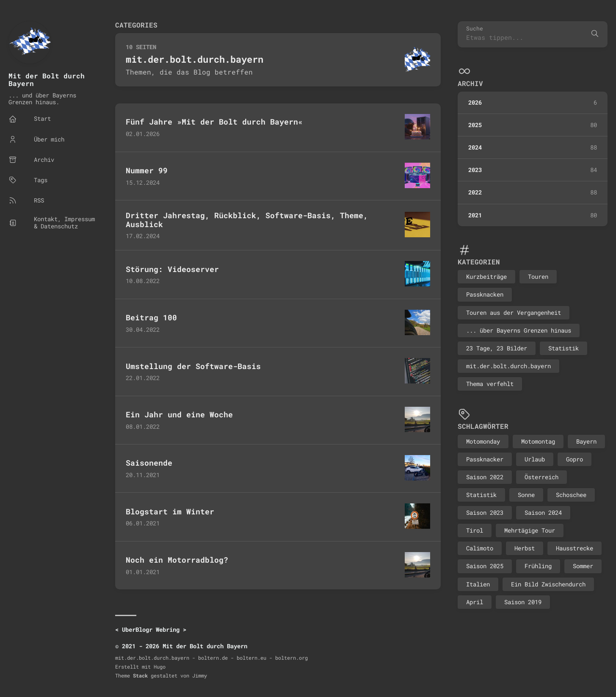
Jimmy (200, 675)
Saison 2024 (543, 512)
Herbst (525, 548)
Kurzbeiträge (486, 276)
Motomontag (538, 441)
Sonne (526, 495)
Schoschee (571, 495)
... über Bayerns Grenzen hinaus (519, 330)
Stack (140, 675)
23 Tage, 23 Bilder (497, 348)
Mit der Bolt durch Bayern (47, 79)
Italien (478, 584)
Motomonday (483, 441)
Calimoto (480, 548)
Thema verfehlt (490, 384)
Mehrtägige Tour (530, 530)
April (475, 602)
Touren (538, 276)
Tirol (475, 530)
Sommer (583, 566)
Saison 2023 (485, 512)
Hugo (160, 666)
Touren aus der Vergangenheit (514, 312)
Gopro (575, 459)
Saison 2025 (485, 566)
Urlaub (535, 459)
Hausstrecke (575, 548)
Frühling (538, 566)
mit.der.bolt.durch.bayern (508, 366)
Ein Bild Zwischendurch (548, 584)
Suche (475, 29)
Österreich (541, 477)
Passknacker (485, 459)
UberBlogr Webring (151, 629)
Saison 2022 (485, 477)
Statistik (564, 348)
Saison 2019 (523, 602)
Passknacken (485, 294)
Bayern (586, 441)
